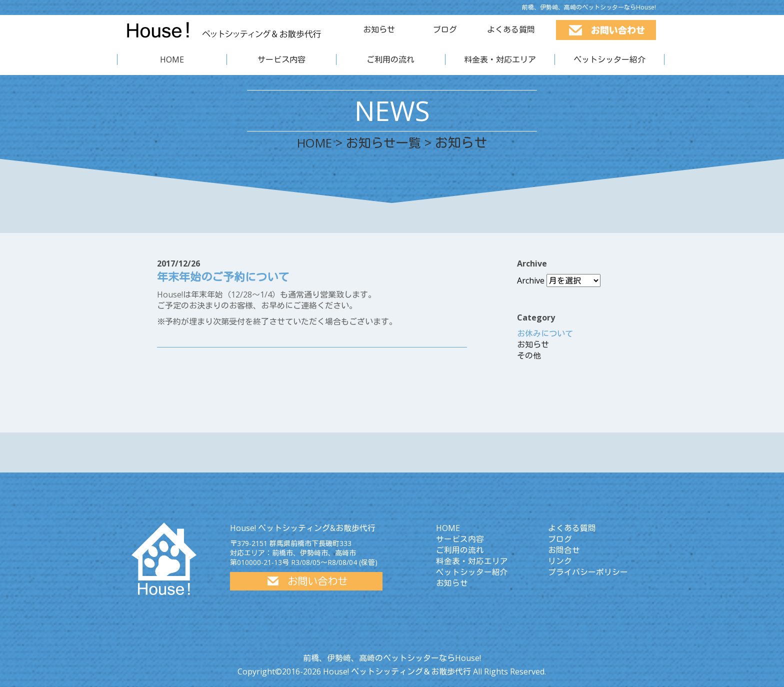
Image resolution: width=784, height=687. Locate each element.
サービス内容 (281, 59)
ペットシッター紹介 (609, 59)
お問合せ (564, 550)
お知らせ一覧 (386, 142)
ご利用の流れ (390, 59)
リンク (560, 561)
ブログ (445, 29)
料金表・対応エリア (500, 59)
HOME (172, 59)
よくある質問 (511, 29)
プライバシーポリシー (588, 572)
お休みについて (545, 333)
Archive (531, 280)
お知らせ (379, 29)
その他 (529, 355)
